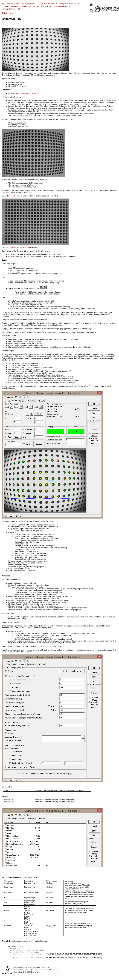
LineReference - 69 (31, 6)
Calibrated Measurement (22, 247)
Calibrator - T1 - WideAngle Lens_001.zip (24, 93)
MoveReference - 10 (50, 4)
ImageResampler (16, 196)
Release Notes (8, 13)
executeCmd (31, 877)
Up (3, 4)
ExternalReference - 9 (62, 6)
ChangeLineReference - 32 (13, 6)
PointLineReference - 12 (15, 4)
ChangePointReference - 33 (69, 4)
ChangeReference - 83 (11, 9)
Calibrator (12, 254)
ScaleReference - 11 (33, 4)
